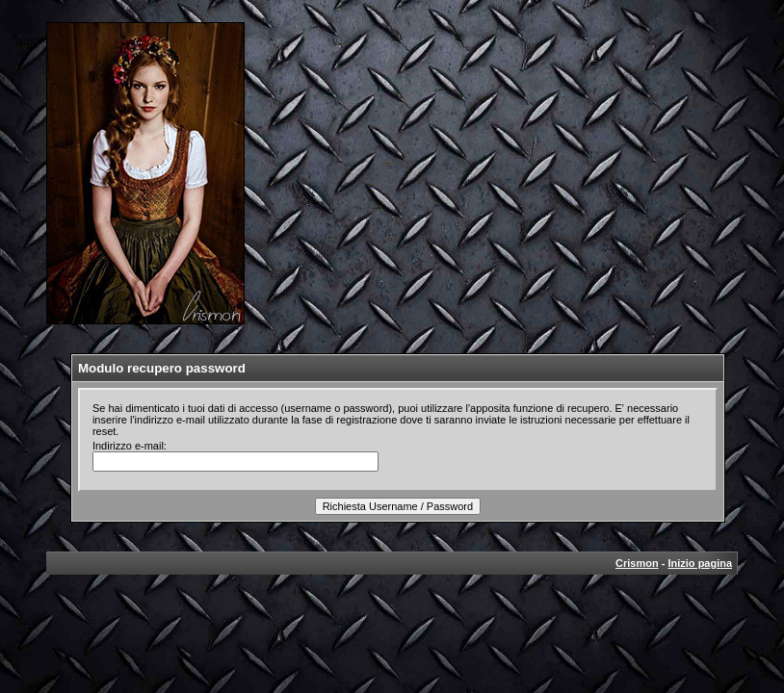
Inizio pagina (700, 563)
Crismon (637, 563)
